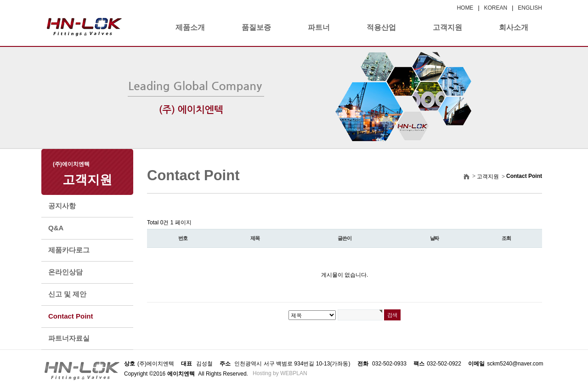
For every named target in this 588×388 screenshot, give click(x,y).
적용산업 (381, 27)
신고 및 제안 (67, 294)
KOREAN (496, 8)
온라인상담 (65, 272)
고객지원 (447, 27)
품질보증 (256, 27)
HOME (465, 8)
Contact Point (71, 316)
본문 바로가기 (0, 0)
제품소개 (190, 27)
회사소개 (514, 27)
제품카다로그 (69, 250)
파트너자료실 (69, 338)
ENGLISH (530, 8)
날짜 (435, 238)
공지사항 (62, 206)
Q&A (56, 228)
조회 (506, 238)
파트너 (319, 27)
